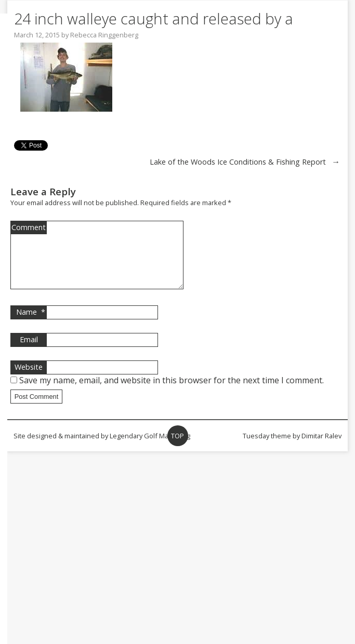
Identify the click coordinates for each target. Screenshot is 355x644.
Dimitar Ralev (321, 448)
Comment (29, 227)
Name (31, 325)
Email (29, 352)
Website (29, 379)
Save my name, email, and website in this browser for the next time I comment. (172, 393)
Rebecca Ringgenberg (104, 35)
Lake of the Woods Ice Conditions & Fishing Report (238, 162)
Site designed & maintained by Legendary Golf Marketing (102, 448)
